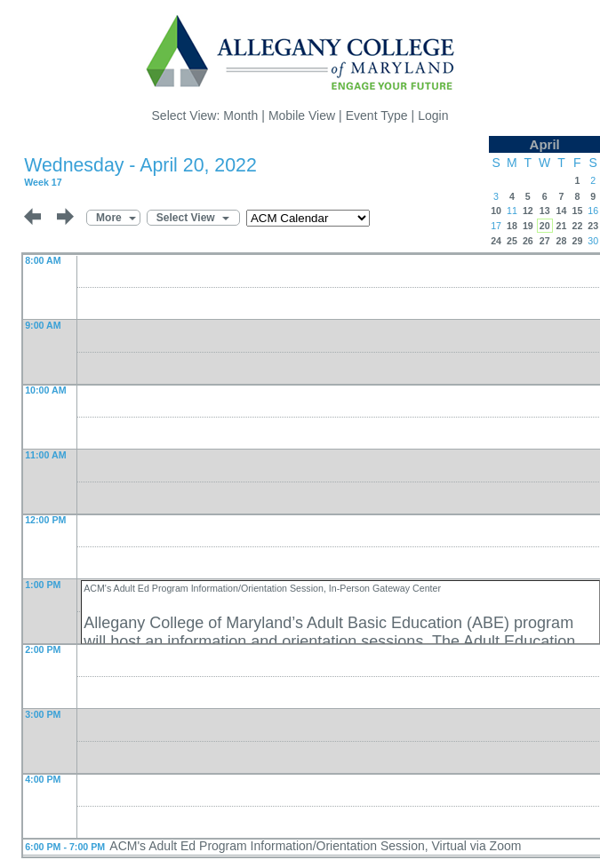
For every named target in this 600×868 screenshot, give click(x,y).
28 (562, 241)
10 (496, 211)
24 (496, 241)
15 (577, 211)
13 (545, 211)
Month (240, 115)
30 (593, 241)
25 (512, 241)
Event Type (377, 115)
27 (545, 241)
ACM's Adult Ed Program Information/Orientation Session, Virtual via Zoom (315, 846)
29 (577, 241)
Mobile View (302, 115)
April (545, 144)
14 (562, 211)
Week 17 (43, 182)
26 (528, 241)
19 (528, 226)
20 (545, 226)
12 (528, 211)
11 (512, 211)
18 (512, 226)
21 (562, 226)
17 (496, 226)
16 (593, 211)
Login (433, 115)
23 (593, 226)
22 (577, 226)
